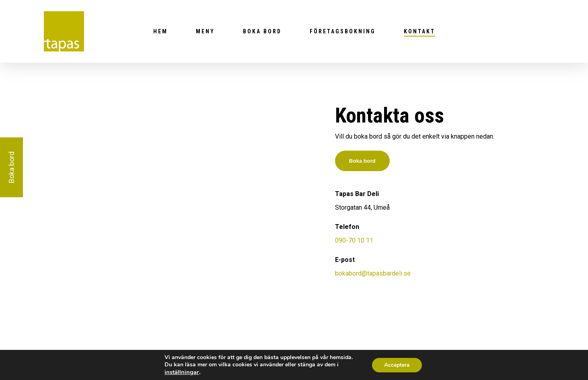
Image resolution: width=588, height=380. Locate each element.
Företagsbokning (343, 31)
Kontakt (419, 31)
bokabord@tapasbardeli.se (373, 273)
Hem (160, 31)
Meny (205, 31)
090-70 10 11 (354, 240)
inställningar (182, 372)
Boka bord (262, 31)
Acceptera (397, 365)
